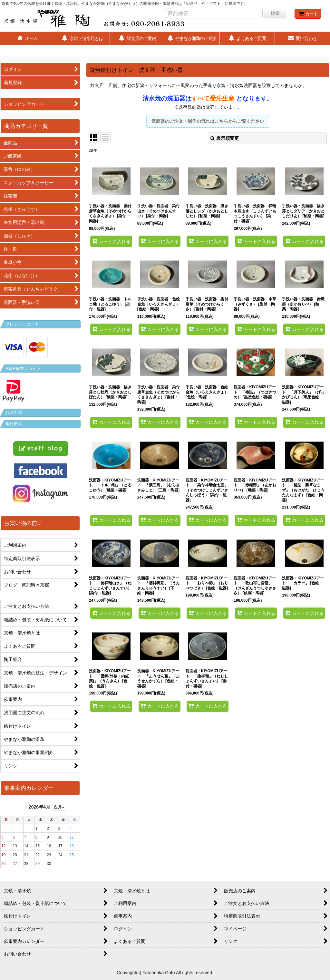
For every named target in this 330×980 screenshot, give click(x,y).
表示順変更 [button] (225, 138)
